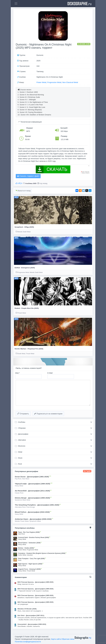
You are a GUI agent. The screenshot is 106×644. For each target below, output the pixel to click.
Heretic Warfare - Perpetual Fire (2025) (29, 349)
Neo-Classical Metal (70, 82)
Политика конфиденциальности (28, 642)
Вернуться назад (23, 191)
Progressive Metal (54, 82)
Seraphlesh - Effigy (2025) (24, 227)
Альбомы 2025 (31, 183)
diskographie (79, 4)
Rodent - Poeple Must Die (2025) (27, 308)
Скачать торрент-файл (28, 176)
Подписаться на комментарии (48, 414)
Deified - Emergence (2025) (25, 268)
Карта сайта (56, 639)
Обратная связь (68, 639)
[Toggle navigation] (16, 4)
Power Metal (41, 82)
